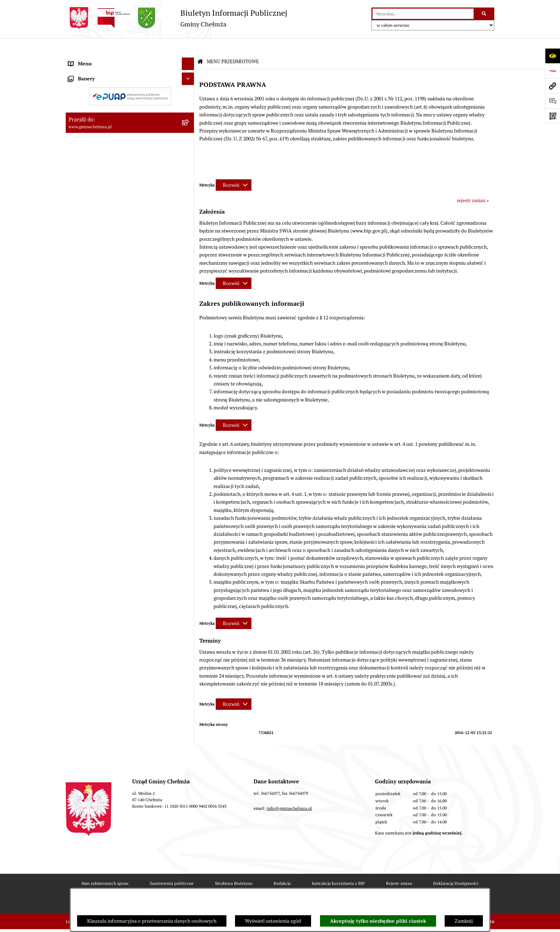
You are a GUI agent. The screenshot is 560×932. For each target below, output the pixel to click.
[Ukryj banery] (188, 574)
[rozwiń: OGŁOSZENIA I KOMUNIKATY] (189, 76)
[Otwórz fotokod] (552, 116)
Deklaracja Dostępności (456, 866)
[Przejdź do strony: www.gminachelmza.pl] (552, 86)
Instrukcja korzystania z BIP (338, 866)
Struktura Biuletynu (234, 866)
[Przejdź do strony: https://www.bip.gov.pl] (552, 71)
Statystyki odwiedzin (225, 886)
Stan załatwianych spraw (105, 866)
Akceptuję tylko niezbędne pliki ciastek (378, 921)
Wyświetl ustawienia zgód (273, 921)
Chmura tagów (280, 886)
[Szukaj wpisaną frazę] (484, 14)
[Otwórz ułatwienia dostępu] (552, 56)
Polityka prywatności (335, 886)
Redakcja (282, 866)
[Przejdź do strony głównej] (176, 18)
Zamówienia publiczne (172, 866)
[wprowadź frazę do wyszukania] (423, 14)
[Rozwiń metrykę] (234, 168)
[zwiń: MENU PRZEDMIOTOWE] (189, 59)
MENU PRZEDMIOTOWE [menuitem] (96, 59)
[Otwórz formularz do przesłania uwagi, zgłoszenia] (552, 101)
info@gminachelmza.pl (289, 791)
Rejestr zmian (399, 866)
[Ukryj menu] (188, 47)
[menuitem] (130, 76)
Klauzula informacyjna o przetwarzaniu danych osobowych (152, 921)
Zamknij (464, 921)
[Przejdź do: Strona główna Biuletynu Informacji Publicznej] (200, 45)
